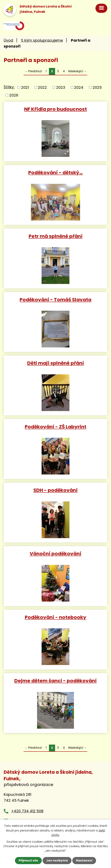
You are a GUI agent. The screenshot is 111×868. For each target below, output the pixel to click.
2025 (97, 87)
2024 (79, 87)
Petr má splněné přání (56, 236)
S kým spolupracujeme (42, 40)
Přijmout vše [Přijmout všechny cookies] (28, 860)
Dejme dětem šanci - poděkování (55, 680)
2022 (42, 87)
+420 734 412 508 (27, 811)
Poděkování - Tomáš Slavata (55, 299)
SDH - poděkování (55, 490)
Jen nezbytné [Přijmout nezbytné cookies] (57, 860)
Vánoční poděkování (55, 553)
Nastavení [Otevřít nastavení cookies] (84, 860)
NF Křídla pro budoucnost (55, 109)
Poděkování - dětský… (55, 172)
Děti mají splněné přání (56, 363)
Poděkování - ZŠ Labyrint (55, 426)
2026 (14, 95)
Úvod (8, 40)
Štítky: (9, 87)
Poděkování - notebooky (55, 617)
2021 (25, 87)
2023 (61, 87)
